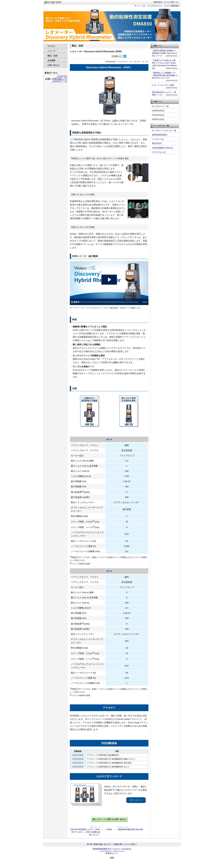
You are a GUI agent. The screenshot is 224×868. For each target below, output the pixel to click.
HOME (109, 829)
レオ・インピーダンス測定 (163, 85)
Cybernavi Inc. (108, 851)
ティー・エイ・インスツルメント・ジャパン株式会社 (157, 6)
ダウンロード (136, 800)
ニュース (51, 51)
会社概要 (51, 60)
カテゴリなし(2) (159, 152)
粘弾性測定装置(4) (160, 135)
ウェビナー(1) (158, 139)
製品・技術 (52, 56)
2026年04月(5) (158, 111)
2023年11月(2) (158, 119)
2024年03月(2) (158, 115)
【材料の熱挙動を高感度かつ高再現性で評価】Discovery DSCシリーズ (164, 53)
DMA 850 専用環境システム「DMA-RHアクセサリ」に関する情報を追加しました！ (85, 832)
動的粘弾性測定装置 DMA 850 (131, 829)
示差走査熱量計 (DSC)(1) (162, 148)
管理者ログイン (112, 853)
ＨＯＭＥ (51, 46)
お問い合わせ (53, 65)
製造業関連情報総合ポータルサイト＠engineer (112, 849)
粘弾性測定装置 (111, 62)
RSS (112, 858)
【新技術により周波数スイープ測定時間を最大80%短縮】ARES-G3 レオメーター (165, 75)
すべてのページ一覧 (160, 106)
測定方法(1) (157, 143)
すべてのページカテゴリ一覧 (164, 130)
